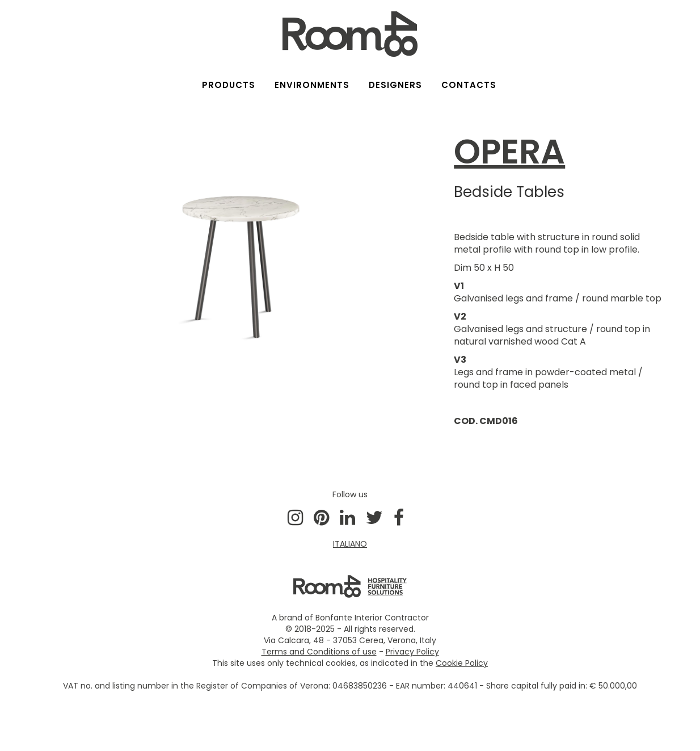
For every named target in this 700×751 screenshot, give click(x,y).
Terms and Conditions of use (319, 652)
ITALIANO (350, 544)
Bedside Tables (509, 192)
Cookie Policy (462, 663)
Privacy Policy (412, 652)
